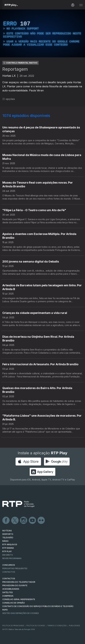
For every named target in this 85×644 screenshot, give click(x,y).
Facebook (6, 520)
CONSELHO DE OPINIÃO (14, 603)
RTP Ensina (8, 548)
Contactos (9, 572)
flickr (41, 520)
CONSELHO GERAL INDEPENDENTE (19, 599)
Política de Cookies (36, 626)
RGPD (5, 610)
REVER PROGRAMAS (12, 558)
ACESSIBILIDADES (11, 589)
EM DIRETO (8, 555)
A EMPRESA (8, 596)
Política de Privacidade (13, 626)
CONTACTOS (9, 579)
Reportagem (15, 69)
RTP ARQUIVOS (10, 544)
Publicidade (74, 626)
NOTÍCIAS (7, 531)
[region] (42, 33)
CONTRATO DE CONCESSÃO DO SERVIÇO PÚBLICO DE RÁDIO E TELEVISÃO (38, 606)
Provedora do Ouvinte (15, 585)
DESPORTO (8, 534)
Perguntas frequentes (15, 568)
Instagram (24, 520)
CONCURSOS (9, 565)
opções (9, 99)
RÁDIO (5, 541)
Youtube (33, 520)
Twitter (15, 520)
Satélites (8, 592)
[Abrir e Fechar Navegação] (81, 5)
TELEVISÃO (8, 538)
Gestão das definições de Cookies (21, 613)
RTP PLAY (7, 551)
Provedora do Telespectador (19, 582)
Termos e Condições (57, 626)
